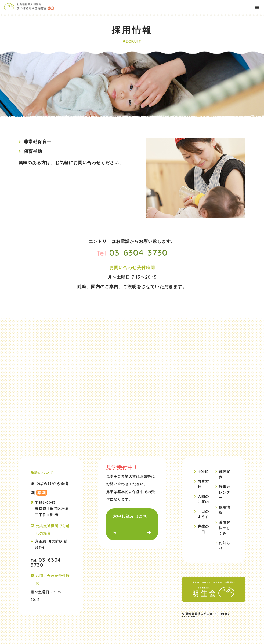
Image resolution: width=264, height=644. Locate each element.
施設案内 (225, 474)
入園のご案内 (203, 499)
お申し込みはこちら (130, 524)
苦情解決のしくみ (225, 527)
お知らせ (225, 545)
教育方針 (203, 484)
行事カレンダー (225, 492)
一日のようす (203, 514)
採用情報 (225, 510)
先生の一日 (203, 529)
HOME (203, 472)
